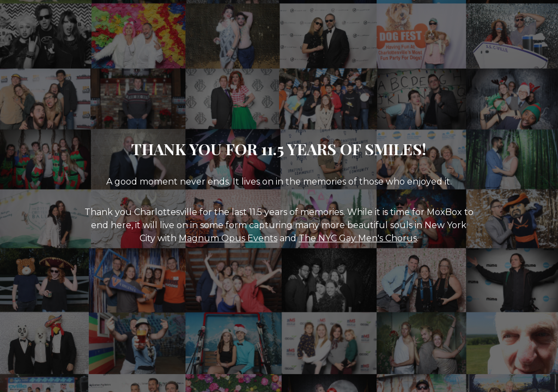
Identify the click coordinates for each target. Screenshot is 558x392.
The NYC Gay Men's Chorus (358, 238)
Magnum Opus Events (228, 238)
